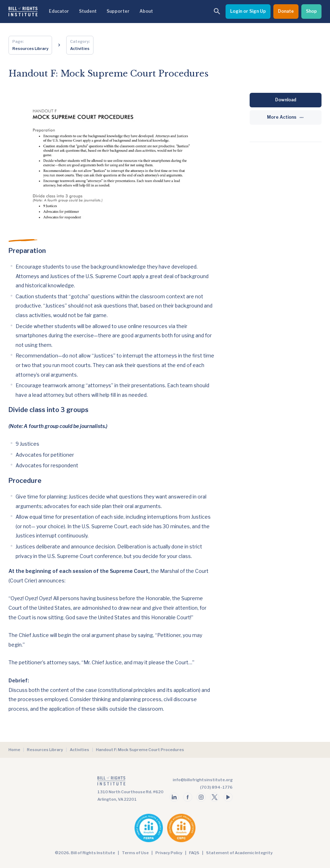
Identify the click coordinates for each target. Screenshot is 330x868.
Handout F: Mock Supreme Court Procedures (140, 750)
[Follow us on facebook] (188, 797)
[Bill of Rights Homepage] (23, 12)
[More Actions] (286, 117)
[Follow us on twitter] (215, 797)
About (146, 11)
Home (14, 750)
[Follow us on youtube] (228, 797)
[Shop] (311, 12)
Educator (59, 11)
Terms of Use (135, 853)
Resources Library (45, 750)
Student (88, 11)
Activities (79, 750)
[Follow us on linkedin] (174, 797)
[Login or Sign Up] (248, 12)
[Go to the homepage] (130, 782)
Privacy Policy (169, 853)
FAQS (194, 853)
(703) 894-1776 (216, 787)
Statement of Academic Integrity (239, 853)
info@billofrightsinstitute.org (203, 780)
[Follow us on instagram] (201, 797)
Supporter (118, 11)
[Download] (286, 100)
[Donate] (286, 12)
